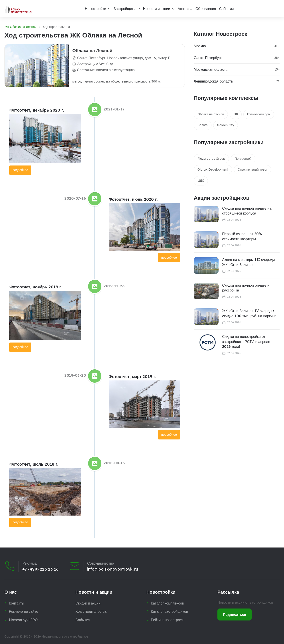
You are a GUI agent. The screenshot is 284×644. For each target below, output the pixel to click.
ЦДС (201, 181)
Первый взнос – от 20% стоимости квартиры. (242, 236)
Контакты (17, 603)
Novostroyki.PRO (23, 620)
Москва (200, 46)
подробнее (20, 170)
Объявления (206, 9)
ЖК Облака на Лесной (20, 27)
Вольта (202, 125)
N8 (236, 114)
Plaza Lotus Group (211, 159)
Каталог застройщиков (169, 611)
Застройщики (125, 9)
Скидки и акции (88, 603)
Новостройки (95, 9)
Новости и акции (157, 9)
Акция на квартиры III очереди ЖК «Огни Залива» (248, 262)
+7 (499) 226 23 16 (40, 569)
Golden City (226, 125)
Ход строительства (91, 611)
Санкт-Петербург (208, 58)
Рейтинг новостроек (167, 620)
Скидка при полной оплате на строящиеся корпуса (247, 211)
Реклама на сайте (24, 611)
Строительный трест (252, 169)
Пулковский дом (259, 114)
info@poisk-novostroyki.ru (113, 569)
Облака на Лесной (92, 50)
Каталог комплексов (167, 603)
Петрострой (243, 159)
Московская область (211, 69)
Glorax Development (213, 169)
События (226, 9)
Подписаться (235, 614)
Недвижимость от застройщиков (65, 636)
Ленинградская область (213, 81)
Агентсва (185, 9)
